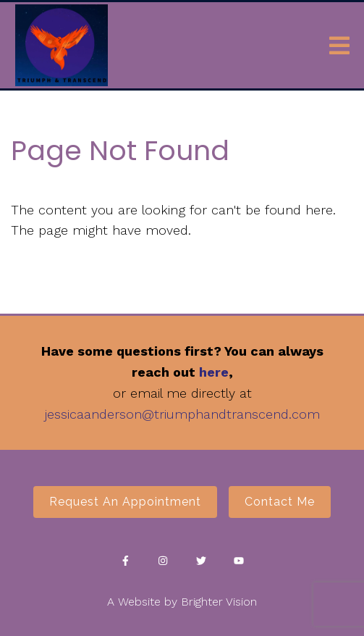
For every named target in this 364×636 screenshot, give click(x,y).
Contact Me (280, 502)
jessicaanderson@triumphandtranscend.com (182, 414)
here (214, 372)
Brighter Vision (219, 602)
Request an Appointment (125, 502)
